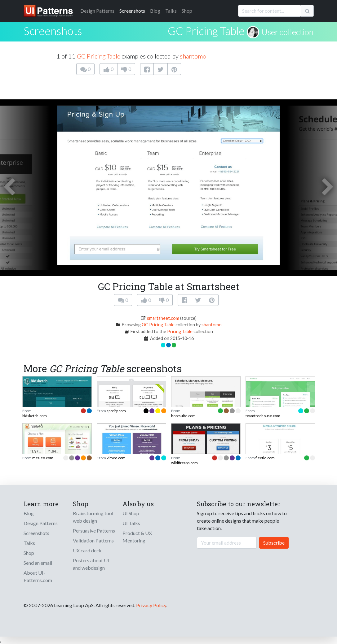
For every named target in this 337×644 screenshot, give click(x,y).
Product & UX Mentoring (137, 537)
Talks (171, 11)
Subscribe (274, 543)
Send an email (38, 563)
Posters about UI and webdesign (91, 564)
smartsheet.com (163, 318)
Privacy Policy (151, 605)
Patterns (97, 11)
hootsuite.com (183, 416)
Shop (187, 11)
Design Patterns (41, 523)
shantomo (193, 56)
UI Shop (131, 513)
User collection (287, 32)
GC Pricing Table (206, 31)
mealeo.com (43, 458)
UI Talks (131, 523)
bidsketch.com (35, 416)
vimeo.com (116, 458)
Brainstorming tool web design (93, 517)
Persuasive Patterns (94, 531)
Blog (155, 11)
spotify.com (116, 411)
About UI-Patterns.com (38, 576)
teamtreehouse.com (263, 416)
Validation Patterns (93, 540)
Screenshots (132, 11)
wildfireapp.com (184, 463)
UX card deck (87, 550)
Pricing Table (180, 331)
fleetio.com (265, 458)
